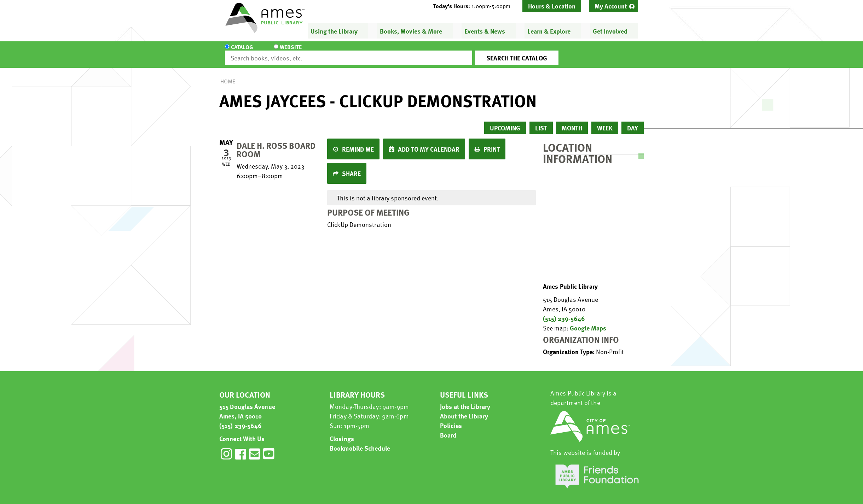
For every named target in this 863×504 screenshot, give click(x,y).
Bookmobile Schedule (360, 442)
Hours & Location (552, 6)
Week (605, 121)
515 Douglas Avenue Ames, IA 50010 (247, 405)
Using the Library (334, 31)
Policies (451, 419)
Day (633, 121)
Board (448, 429)
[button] (475, 6)
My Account (611, 6)
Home (228, 75)
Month (572, 121)
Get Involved (610, 31)
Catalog (242, 52)
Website (285, 52)
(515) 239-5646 (564, 312)
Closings (342, 432)
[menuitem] (613, 6)
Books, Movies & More (411, 31)
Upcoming (505, 121)
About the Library (464, 409)
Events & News (485, 31)
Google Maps (588, 321)
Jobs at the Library (465, 400)
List (541, 121)
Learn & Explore (549, 31)
